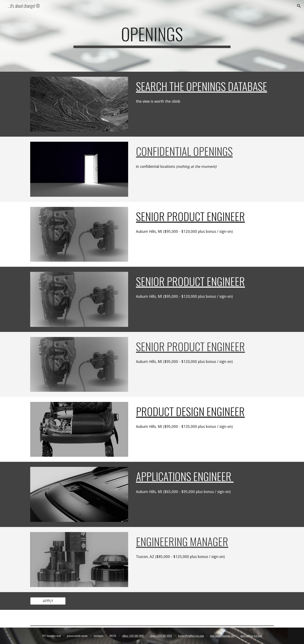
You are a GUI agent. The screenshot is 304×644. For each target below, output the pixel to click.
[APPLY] (48, 601)
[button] (299, 6)
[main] (152, 36)
